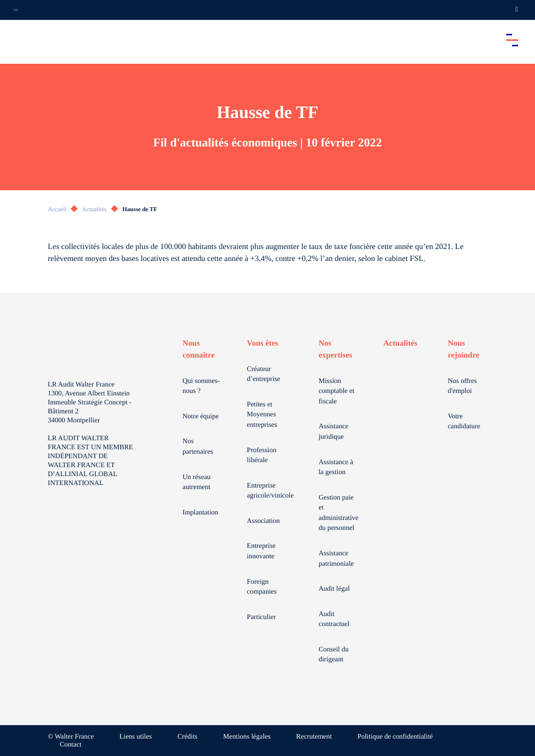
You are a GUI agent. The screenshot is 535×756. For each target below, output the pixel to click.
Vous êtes (263, 343)
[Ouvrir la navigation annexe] (16, 10)
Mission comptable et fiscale (336, 391)
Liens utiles (136, 737)
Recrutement (314, 737)
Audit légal (334, 589)
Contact (71, 745)
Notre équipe (201, 417)
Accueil (57, 209)
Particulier (261, 617)
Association (263, 521)
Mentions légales (247, 737)
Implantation (201, 513)
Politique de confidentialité (395, 737)
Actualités (94, 209)
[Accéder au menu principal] (512, 40)
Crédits (187, 737)
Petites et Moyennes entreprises (262, 415)
